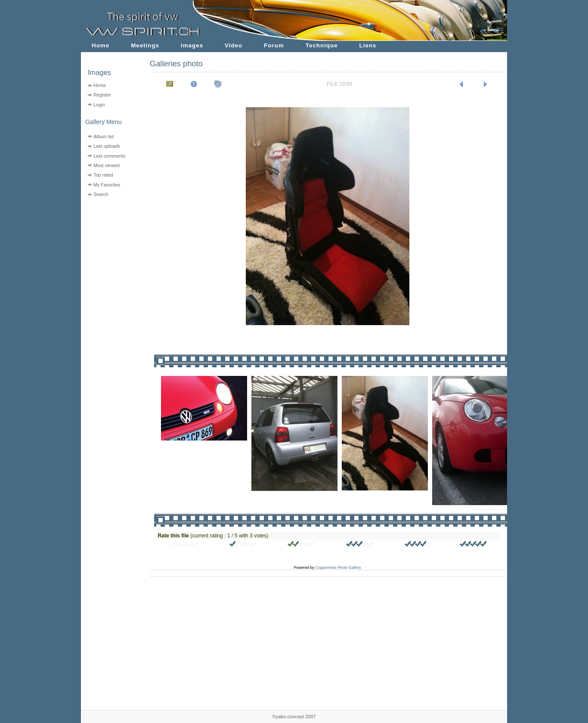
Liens (368, 45)
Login (99, 105)
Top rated (103, 175)
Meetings (145, 45)
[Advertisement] (110, 254)
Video (234, 45)
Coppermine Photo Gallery (338, 568)
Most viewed (107, 165)
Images (192, 45)
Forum (274, 45)
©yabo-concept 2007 (294, 717)
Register (102, 95)
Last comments (109, 156)
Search (101, 194)
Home (101, 45)
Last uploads (107, 146)
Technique (322, 45)
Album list (104, 137)
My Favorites (107, 185)
